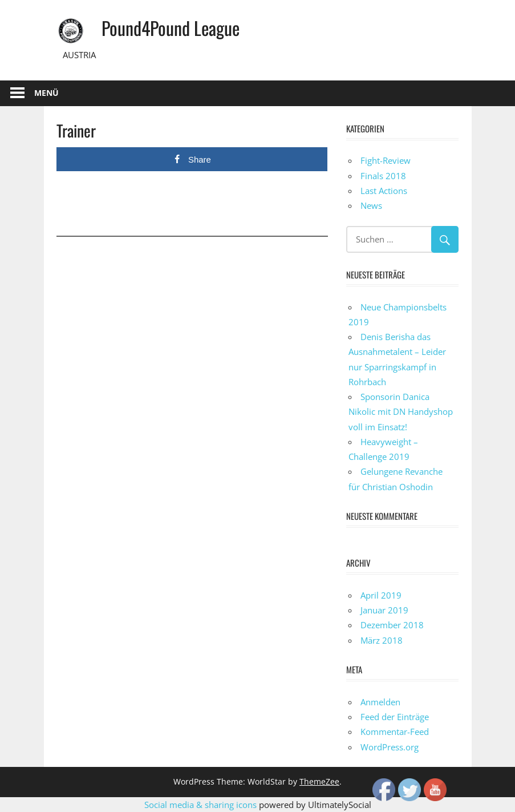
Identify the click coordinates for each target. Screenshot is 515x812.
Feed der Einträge (395, 717)
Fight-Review (386, 160)
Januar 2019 (384, 610)
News (371, 205)
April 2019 (381, 595)
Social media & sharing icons (202, 805)
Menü (46, 93)
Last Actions (384, 191)
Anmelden (380, 702)
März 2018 (382, 640)
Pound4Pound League (171, 28)
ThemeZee (319, 781)
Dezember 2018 (392, 625)
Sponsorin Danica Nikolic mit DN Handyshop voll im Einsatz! (401, 412)
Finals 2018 (383, 176)
